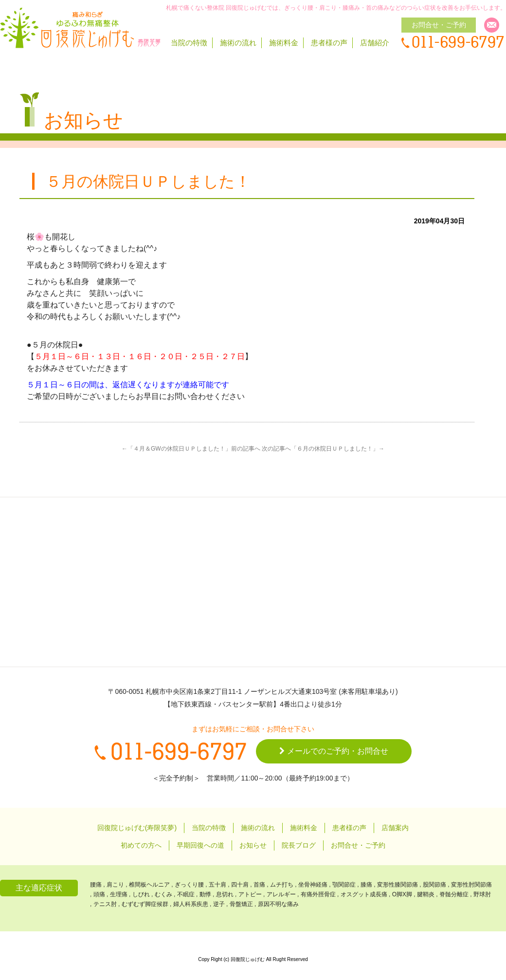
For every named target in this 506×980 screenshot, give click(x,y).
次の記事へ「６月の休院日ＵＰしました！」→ (323, 449)
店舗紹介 (375, 43)
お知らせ (253, 845)
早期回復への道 (200, 845)
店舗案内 (395, 828)
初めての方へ (141, 845)
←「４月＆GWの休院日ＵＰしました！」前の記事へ (191, 449)
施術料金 (284, 43)
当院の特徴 (189, 43)
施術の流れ (238, 43)
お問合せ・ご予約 (358, 845)
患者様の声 (329, 43)
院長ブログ (299, 845)
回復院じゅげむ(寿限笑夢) (137, 828)
